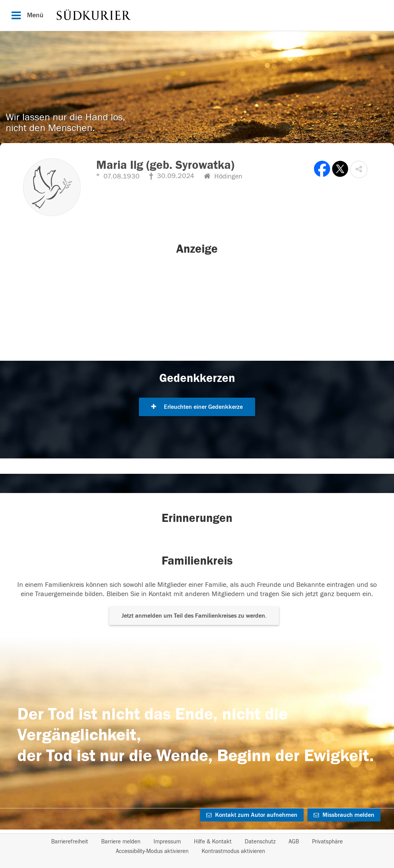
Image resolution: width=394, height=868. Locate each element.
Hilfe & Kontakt (213, 842)
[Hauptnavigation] (197, 15)
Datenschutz (260, 842)
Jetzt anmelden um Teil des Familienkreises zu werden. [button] (194, 616)
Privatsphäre (327, 842)
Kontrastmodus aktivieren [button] (233, 851)
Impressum (167, 842)
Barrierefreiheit (70, 842)
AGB (294, 842)
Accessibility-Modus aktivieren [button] (152, 851)
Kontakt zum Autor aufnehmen (252, 815)
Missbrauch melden (344, 815)
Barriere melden (121, 842)
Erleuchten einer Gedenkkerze (197, 407)
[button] (359, 169)
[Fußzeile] (197, 846)
